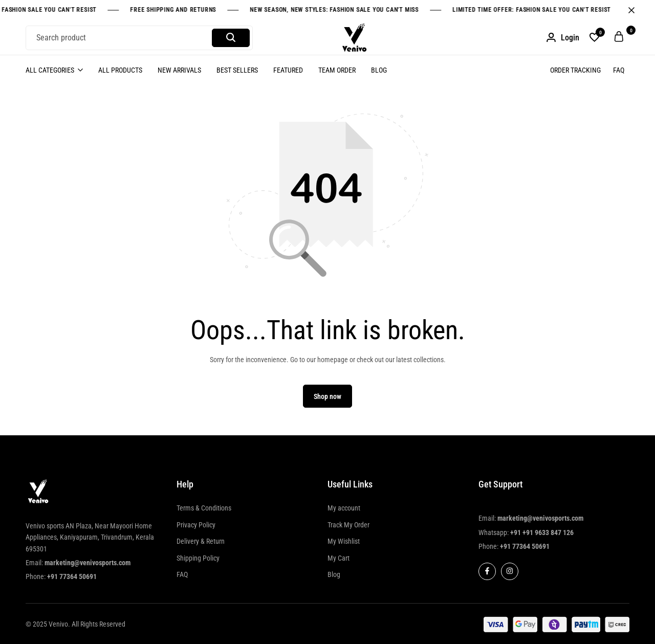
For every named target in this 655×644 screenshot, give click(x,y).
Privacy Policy (196, 525)
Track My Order (348, 525)
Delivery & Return (201, 541)
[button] (595, 38)
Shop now (327, 396)
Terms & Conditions (204, 508)
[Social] (487, 571)
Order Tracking (575, 70)
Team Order (337, 70)
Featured (288, 70)
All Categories (50, 70)
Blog (379, 70)
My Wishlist (344, 541)
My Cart (339, 558)
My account (344, 508)
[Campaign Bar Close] (637, 10)
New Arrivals (179, 70)
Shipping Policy (198, 558)
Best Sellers (237, 70)
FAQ (619, 70)
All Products (120, 70)
